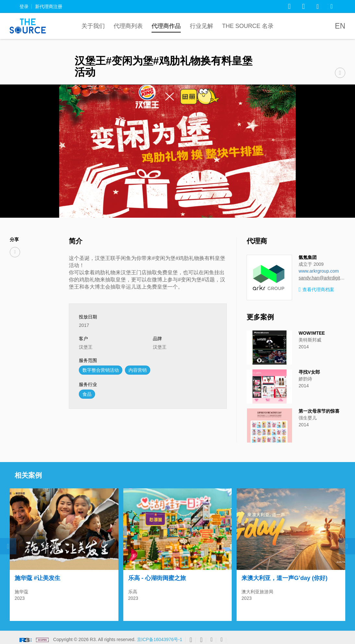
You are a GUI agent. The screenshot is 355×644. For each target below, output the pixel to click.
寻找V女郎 (309, 372)
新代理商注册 (49, 6)
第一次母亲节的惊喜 (319, 411)
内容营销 (138, 370)
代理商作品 (166, 26)
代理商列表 (128, 26)
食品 (87, 394)
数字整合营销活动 (101, 370)
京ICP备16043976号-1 (160, 637)
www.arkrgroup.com (319, 271)
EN (340, 26)
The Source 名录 (248, 26)
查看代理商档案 (316, 290)
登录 (24, 6)
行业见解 (202, 26)
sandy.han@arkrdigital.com (322, 278)
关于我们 (93, 26)
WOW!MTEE (312, 333)
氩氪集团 (308, 257)
